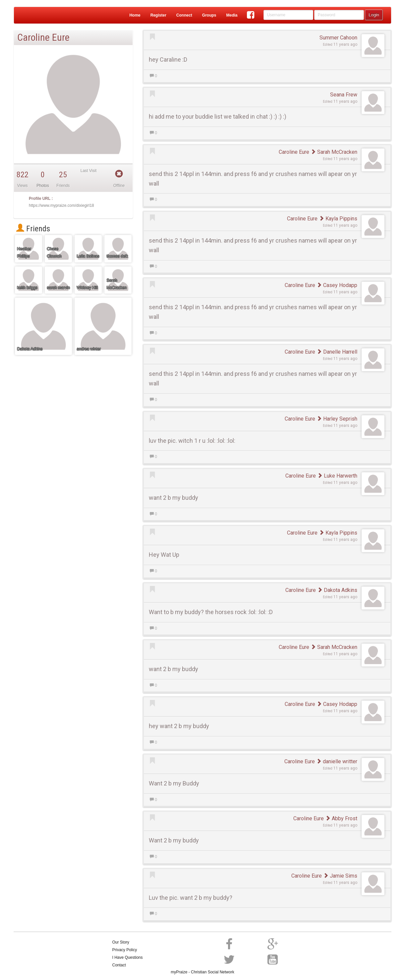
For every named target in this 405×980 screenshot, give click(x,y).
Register (158, 15)
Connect (184, 15)
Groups (209, 15)
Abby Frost (341, 818)
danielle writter (337, 761)
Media (232, 15)
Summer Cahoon (338, 38)
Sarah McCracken (334, 152)
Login (374, 15)
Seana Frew (344, 95)
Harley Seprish (337, 419)
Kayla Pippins (338, 219)
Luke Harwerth (337, 476)
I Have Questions (128, 957)
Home (135, 15)
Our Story (121, 942)
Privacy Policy (125, 950)
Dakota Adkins (337, 590)
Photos (43, 186)
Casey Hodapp (337, 285)
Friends (33, 229)
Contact (119, 965)
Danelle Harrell (337, 352)
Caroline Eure (294, 152)
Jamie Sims (340, 876)
